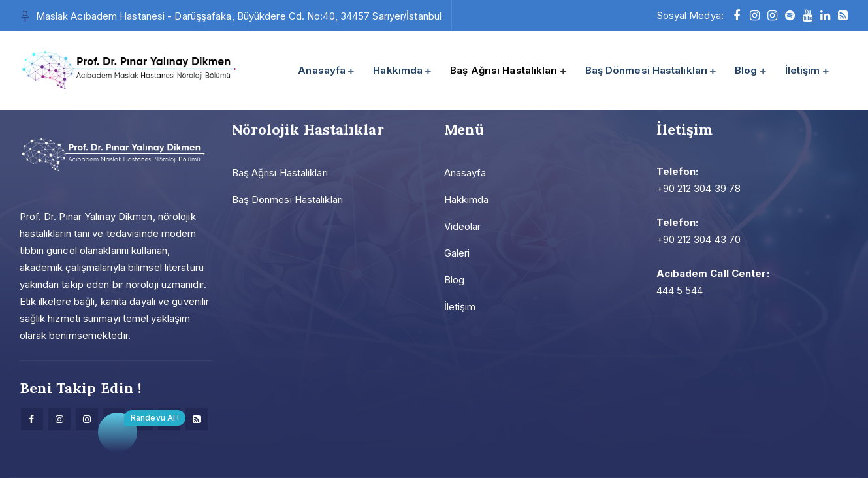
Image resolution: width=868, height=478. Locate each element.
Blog (746, 70)
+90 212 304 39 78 (699, 188)
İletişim (803, 70)
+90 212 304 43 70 (699, 239)
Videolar (463, 226)
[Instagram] (59, 419)
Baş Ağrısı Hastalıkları (504, 70)
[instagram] (755, 16)
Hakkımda (398, 70)
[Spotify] (790, 16)
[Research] (197, 419)
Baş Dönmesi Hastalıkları (646, 70)
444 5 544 (680, 290)
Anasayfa (322, 70)
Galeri (457, 253)
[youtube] (808, 16)
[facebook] (737, 16)
